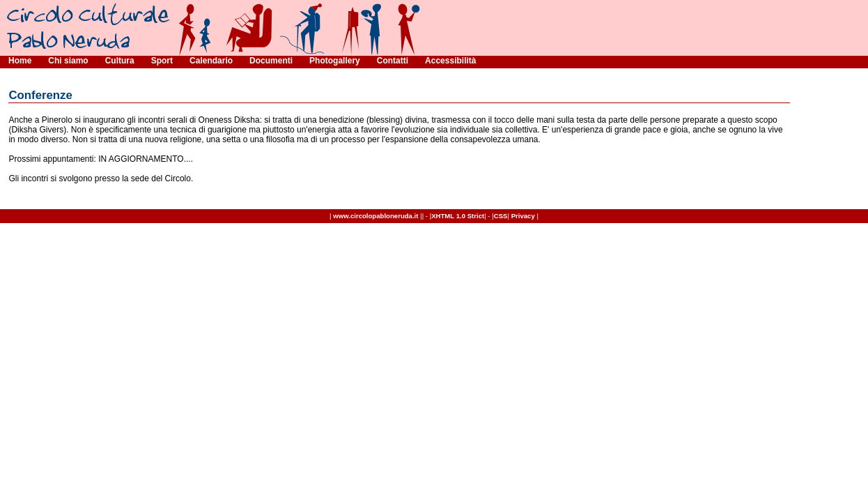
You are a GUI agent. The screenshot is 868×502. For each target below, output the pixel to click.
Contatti (393, 61)
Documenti (271, 61)
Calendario (211, 61)
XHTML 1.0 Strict (458, 216)
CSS (501, 216)
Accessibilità (450, 61)
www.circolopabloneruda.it (375, 216)
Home (20, 61)
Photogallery (335, 61)
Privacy (523, 216)
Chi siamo (68, 61)
